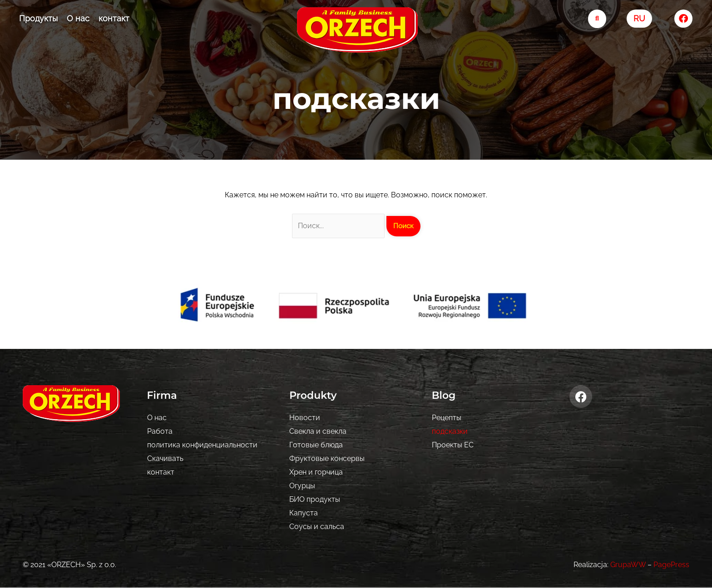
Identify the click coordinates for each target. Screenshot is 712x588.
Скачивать (165, 458)
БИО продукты (315, 499)
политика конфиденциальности (202, 445)
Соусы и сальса (317, 527)
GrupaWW (628, 565)
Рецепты (447, 418)
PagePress (671, 565)
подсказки (450, 431)
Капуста (304, 513)
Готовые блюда (316, 445)
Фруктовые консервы (327, 458)
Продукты (38, 18)
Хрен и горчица (316, 472)
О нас (78, 18)
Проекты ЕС (453, 445)
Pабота (160, 431)
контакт (114, 18)
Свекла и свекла (318, 431)
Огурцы (302, 486)
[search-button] (597, 19)
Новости (305, 418)
